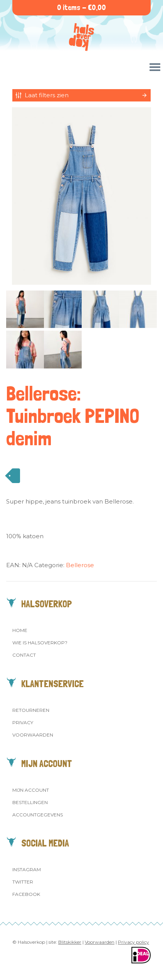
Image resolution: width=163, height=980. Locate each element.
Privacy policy (134, 942)
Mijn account (31, 790)
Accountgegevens (38, 815)
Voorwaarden (33, 735)
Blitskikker (70, 942)
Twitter (23, 882)
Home (20, 630)
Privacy (23, 722)
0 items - (81, 8)
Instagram (27, 869)
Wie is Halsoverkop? (40, 643)
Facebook (26, 894)
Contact (24, 655)
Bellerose (80, 565)
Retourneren (31, 710)
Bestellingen (30, 802)
